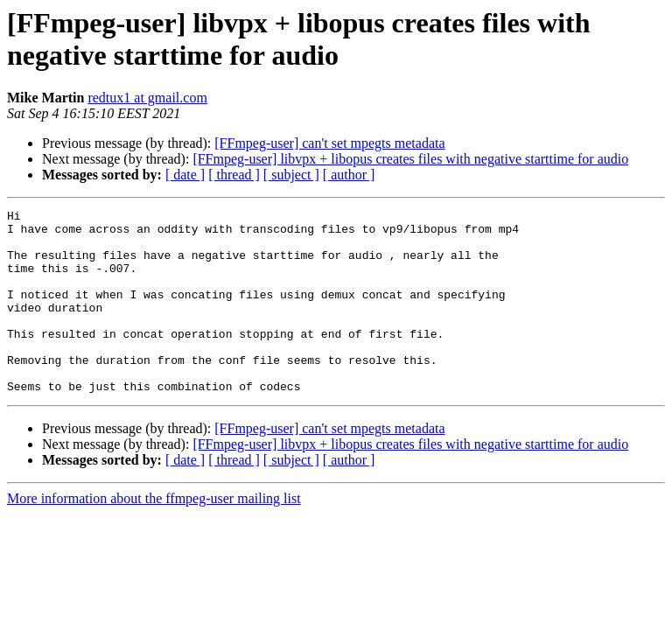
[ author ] (349, 175)
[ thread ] (234, 175)
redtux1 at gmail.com (147, 98)
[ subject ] (291, 175)
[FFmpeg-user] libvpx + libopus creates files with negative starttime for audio (410, 159)
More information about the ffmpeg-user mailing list (154, 535)
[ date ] (185, 175)
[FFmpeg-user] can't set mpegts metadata (329, 143)
